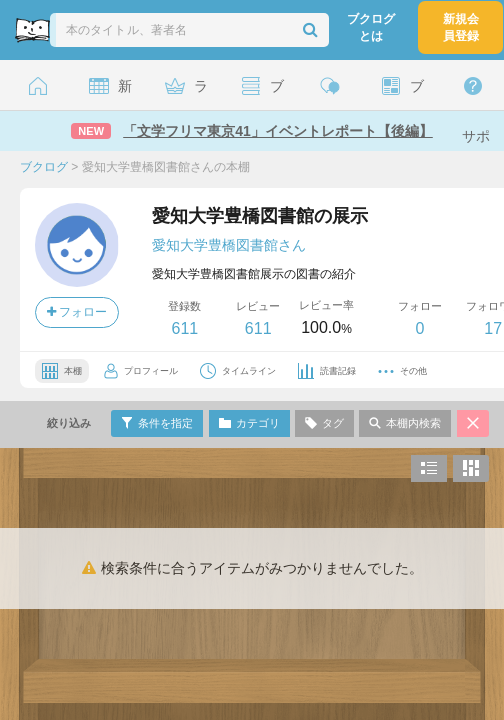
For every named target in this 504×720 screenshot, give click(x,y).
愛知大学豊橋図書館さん (229, 245)
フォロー (77, 312)
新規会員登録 (461, 27)
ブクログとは (371, 27)
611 (184, 328)
